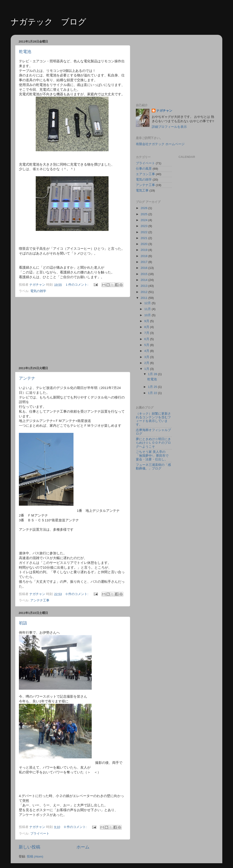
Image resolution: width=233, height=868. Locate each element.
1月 (147, 369)
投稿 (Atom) (35, 857)
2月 (147, 363)
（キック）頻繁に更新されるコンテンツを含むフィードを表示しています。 (153, 419)
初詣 (23, 623)
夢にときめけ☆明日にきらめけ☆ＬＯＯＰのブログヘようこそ (153, 443)
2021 (144, 238)
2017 (144, 262)
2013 (144, 286)
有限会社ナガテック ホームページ (160, 144)
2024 (144, 220)
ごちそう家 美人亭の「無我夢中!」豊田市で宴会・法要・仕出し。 (152, 455)
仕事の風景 (144, 169)
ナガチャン (164, 111)
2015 (144, 274)
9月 (147, 321)
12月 (148, 303)
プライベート (40, 834)
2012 (144, 292)
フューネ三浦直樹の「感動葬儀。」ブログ (153, 467)
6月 (147, 339)
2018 (144, 256)
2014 (144, 280)
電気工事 (142, 191)
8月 (147, 327)
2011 (144, 298)
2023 (144, 226)
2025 (144, 214)
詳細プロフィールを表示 (169, 127)
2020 (144, 244)
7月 (147, 333)
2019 (144, 250)
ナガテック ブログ (48, 22)
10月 (148, 315)
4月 (147, 351)
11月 (148, 309)
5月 (147, 345)
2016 (144, 268)
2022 (144, 232)
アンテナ (27, 378)
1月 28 (153, 374)
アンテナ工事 (40, 600)
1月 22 (153, 393)
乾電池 (25, 52)
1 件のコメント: (77, 285)
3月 (147, 357)
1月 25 (153, 387)
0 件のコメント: (77, 594)
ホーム (83, 847)
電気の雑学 (38, 291)
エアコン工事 (145, 174)
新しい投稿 (29, 847)
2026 (144, 208)
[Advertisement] (72, 332)
